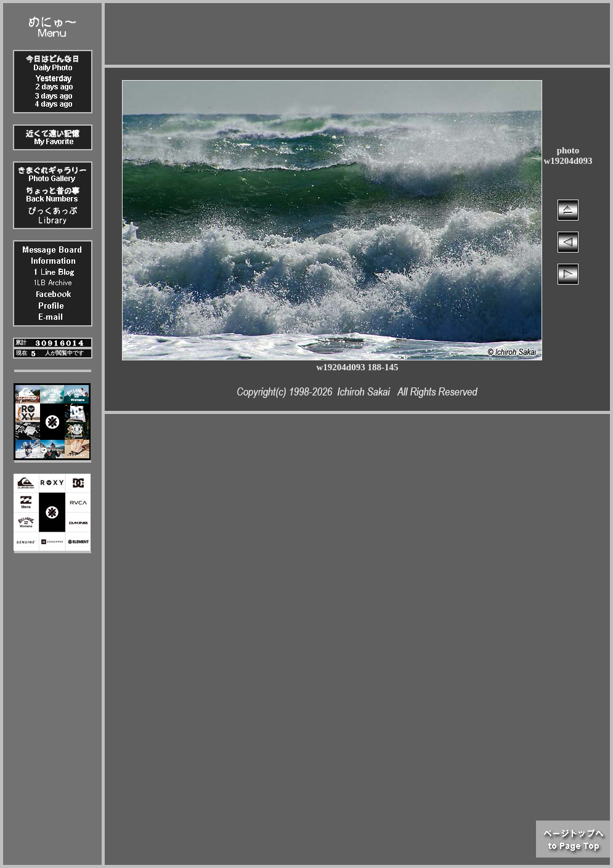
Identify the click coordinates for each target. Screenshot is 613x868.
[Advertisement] (357, 31)
